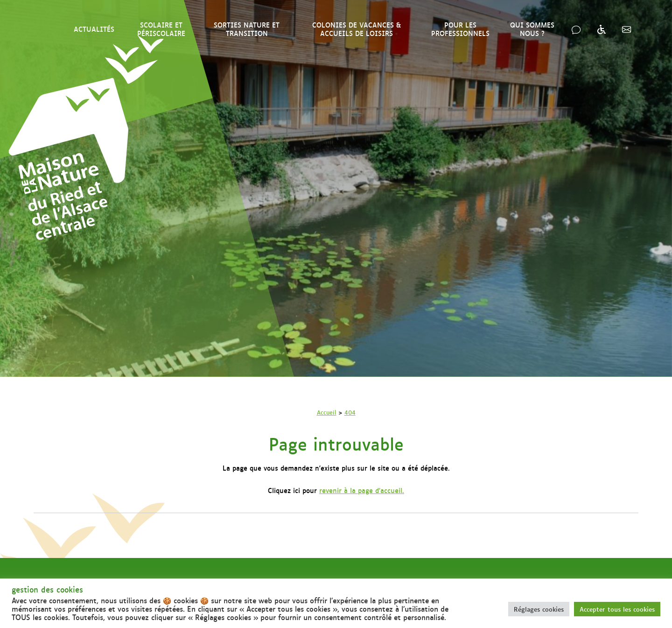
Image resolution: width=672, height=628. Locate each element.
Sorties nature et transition (247, 29)
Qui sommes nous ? (532, 29)
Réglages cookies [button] (539, 609)
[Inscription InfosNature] (626, 29)
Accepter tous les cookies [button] (617, 609)
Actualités (94, 29)
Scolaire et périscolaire (161, 29)
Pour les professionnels (460, 29)
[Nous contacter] (576, 29)
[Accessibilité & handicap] (601, 29)
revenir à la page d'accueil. (362, 490)
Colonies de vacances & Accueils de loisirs (357, 29)
